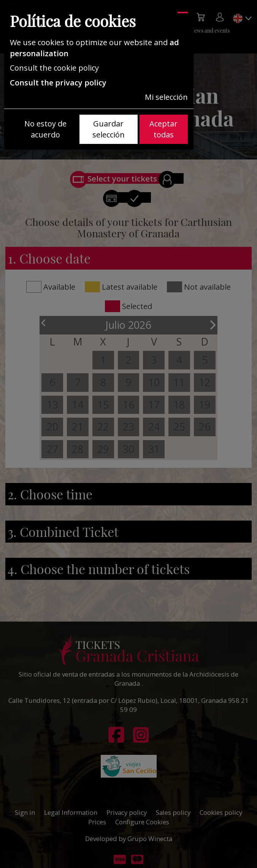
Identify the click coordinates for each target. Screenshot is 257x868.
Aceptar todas (163, 129)
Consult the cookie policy (54, 68)
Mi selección (166, 97)
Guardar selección (109, 129)
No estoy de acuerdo (45, 129)
